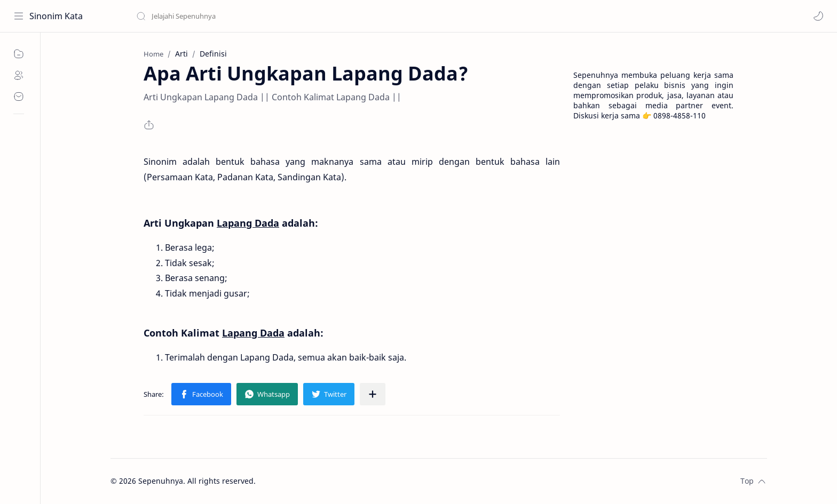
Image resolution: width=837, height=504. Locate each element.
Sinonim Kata (56, 16)
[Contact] (19, 97)
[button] (818, 16)
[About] (19, 75)
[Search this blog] (222, 16)
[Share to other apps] (373, 394)
